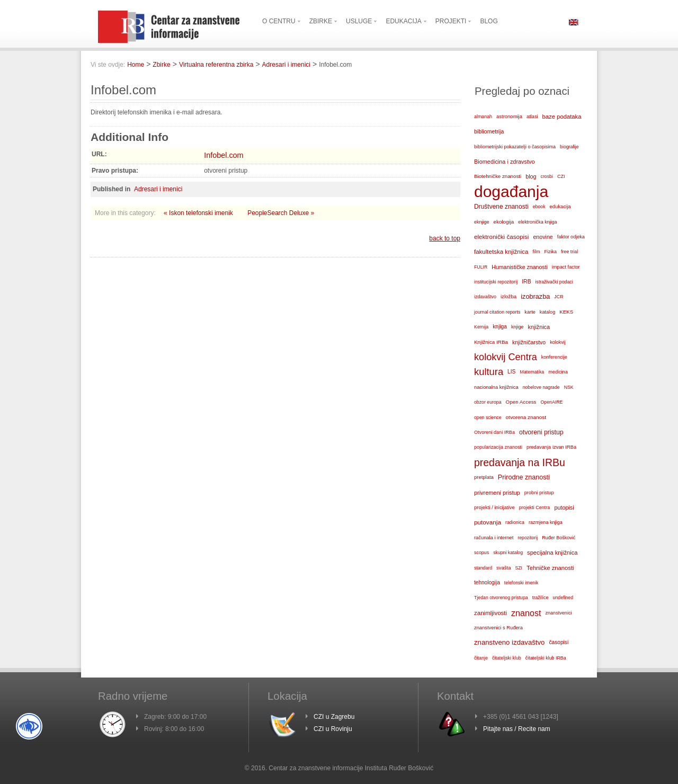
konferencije (554, 357)
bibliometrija (489, 131)
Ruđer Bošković (559, 538)
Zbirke (161, 65)
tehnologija (487, 582)
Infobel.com (224, 155)
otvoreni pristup (541, 432)
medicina (558, 372)
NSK (569, 387)
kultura (489, 372)
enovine (543, 237)
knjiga (500, 327)
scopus (481, 553)
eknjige (482, 222)
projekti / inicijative (494, 507)
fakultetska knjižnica (501, 252)
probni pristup (539, 493)
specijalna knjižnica (552, 553)
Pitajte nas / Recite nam (517, 729)
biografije (569, 147)
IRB (526, 282)
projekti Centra (535, 507)
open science (488, 417)
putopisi (564, 507)
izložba (508, 296)
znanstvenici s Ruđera (498, 628)
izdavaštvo (485, 297)
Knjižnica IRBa (491, 342)
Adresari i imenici (286, 65)
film (536, 252)
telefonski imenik (521, 583)
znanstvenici (558, 613)
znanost (526, 613)
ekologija (504, 222)
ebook (539, 207)
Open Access (521, 402)
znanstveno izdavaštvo (509, 642)
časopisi (559, 642)
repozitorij (528, 538)
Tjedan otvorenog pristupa (501, 598)
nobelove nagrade (541, 387)
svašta (503, 568)
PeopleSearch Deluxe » (281, 213)
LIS (511, 372)
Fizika (551, 252)
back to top (445, 238)
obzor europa (488, 402)
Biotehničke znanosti (498, 176)
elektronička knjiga (537, 222)
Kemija (481, 327)
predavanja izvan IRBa (551, 447)
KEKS (566, 312)
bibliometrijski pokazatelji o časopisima (515, 147)
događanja (511, 192)
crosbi (547, 176)
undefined (563, 598)
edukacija (560, 206)
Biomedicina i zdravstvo (505, 162)
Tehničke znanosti (550, 568)
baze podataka (562, 117)
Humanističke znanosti (520, 267)
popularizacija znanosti (498, 447)
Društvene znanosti (501, 207)
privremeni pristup (497, 493)
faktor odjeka (571, 237)
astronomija (509, 116)
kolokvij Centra (506, 357)
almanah (483, 117)
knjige (518, 327)
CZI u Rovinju (333, 729)
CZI (561, 176)
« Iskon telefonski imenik (199, 213)
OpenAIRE (552, 402)
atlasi (532, 117)
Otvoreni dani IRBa (494, 432)
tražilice (541, 598)
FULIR (481, 267)
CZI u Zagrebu (334, 717)
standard (483, 568)
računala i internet (494, 538)
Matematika (532, 372)
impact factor (566, 267)
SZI (519, 568)
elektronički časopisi (501, 237)
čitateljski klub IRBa (546, 658)
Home (136, 65)
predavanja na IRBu (520, 462)
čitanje (481, 658)
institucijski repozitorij (496, 282)
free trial (569, 252)
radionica (515, 522)
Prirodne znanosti (524, 477)
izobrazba (535, 296)
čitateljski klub (507, 658)
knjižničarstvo (529, 342)
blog (531, 176)
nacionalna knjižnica (496, 387)
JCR (559, 297)
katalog (547, 312)
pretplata (484, 477)
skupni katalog (508, 553)
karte (530, 312)
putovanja (488, 522)
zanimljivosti (490, 613)
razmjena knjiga (546, 522)
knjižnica (539, 327)
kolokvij (558, 342)
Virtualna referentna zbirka (216, 65)
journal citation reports (497, 312)
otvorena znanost (526, 417)
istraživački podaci (554, 282)
